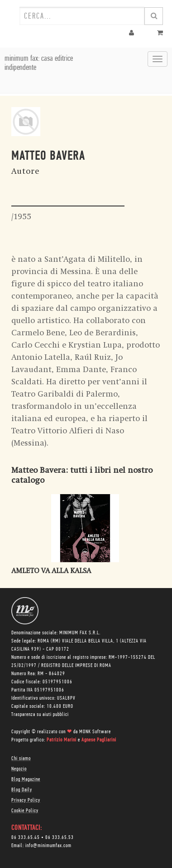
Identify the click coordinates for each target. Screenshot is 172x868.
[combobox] (82, 16)
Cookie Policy (25, 811)
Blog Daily (22, 790)
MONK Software (95, 732)
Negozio (19, 769)
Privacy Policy (26, 800)
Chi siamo (21, 759)
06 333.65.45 (26, 838)
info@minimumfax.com (48, 846)
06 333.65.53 (60, 838)
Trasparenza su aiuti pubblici (40, 715)
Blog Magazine (26, 780)
